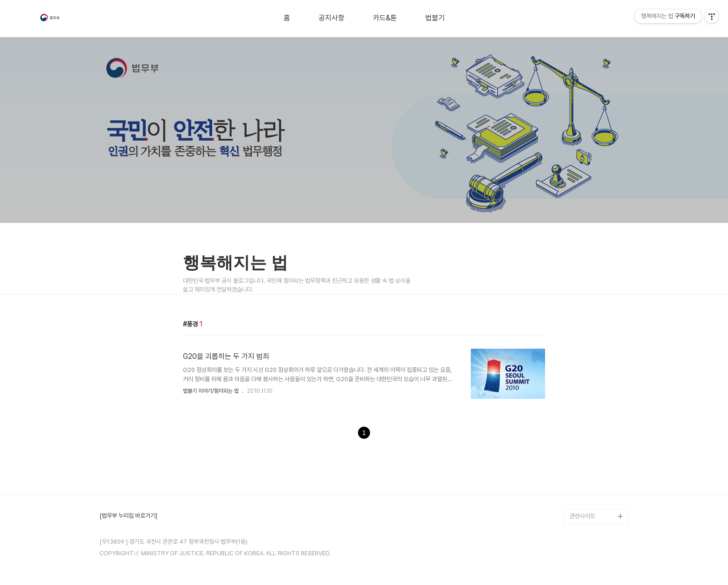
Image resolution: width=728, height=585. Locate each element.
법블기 (435, 18)
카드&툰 (385, 18)
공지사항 (331, 18)
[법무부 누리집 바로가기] (128, 516)
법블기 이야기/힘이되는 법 (211, 391)
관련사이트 (582, 516)
